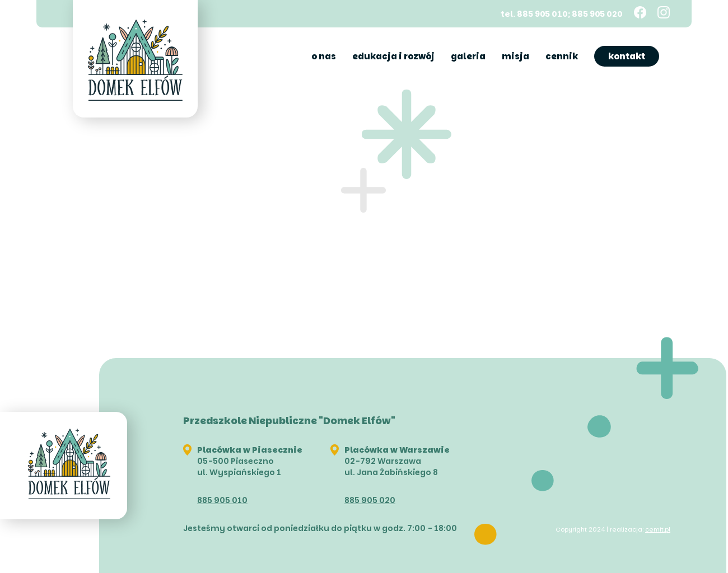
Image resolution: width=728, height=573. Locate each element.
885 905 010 (222, 500)
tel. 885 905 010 (534, 13)
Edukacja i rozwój (393, 56)
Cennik (562, 56)
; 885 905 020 (595, 13)
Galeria (468, 56)
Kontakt (627, 56)
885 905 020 (370, 500)
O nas (324, 56)
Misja (515, 56)
